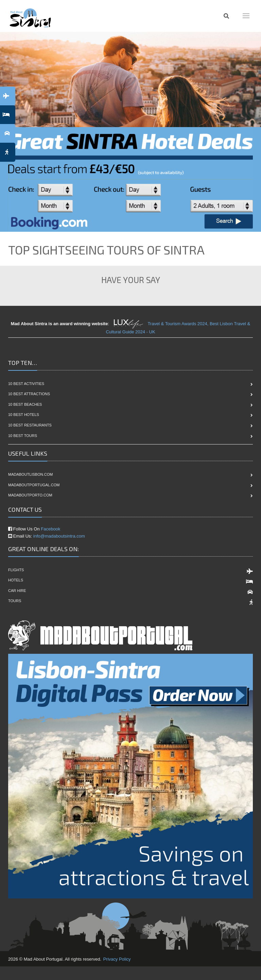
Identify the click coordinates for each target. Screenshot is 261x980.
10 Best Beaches (25, 404)
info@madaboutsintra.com (59, 536)
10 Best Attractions (29, 394)
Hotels (16, 580)
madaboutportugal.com (34, 485)
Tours (15, 601)
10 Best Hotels (24, 415)
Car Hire (17, 591)
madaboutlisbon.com (30, 474)
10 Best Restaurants (30, 425)
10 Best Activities (26, 384)
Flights (16, 570)
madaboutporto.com (30, 495)
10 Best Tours (23, 436)
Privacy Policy (117, 959)
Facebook (50, 529)
